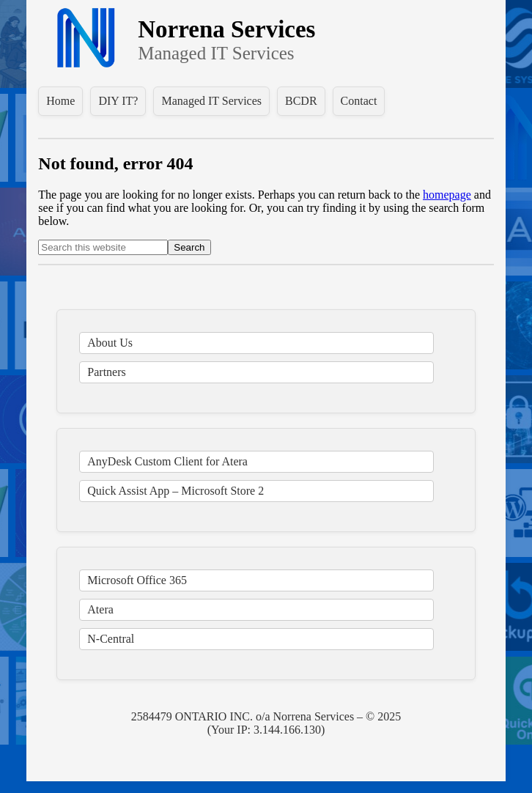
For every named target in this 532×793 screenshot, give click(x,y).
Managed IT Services (211, 101)
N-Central (111, 639)
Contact (359, 101)
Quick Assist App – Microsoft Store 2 (176, 491)
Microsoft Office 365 (137, 580)
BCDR (301, 101)
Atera (100, 609)
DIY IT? (118, 101)
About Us (110, 343)
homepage (447, 195)
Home (60, 101)
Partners (106, 372)
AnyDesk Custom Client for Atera (167, 461)
